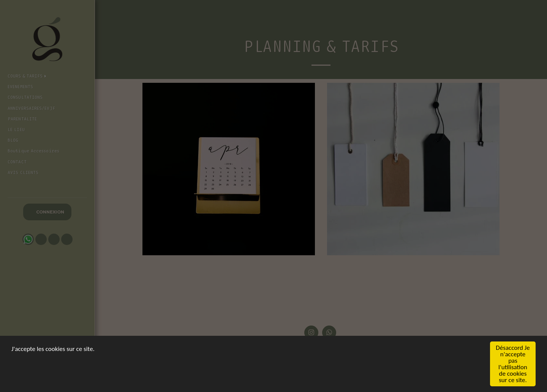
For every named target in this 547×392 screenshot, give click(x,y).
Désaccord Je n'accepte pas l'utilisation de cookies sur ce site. (513, 364)
